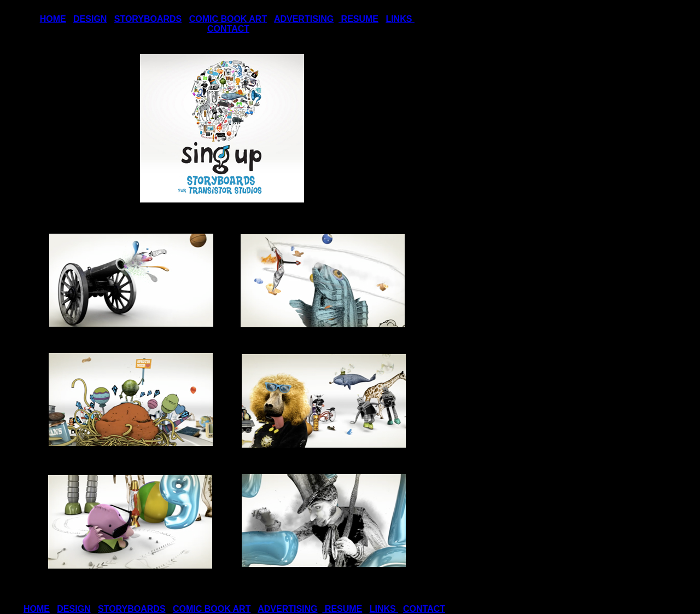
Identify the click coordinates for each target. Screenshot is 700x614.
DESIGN (90, 19)
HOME (53, 19)
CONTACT (228, 29)
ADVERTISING (304, 19)
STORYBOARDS (148, 19)
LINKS (400, 19)
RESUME (358, 19)
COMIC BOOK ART (228, 19)
